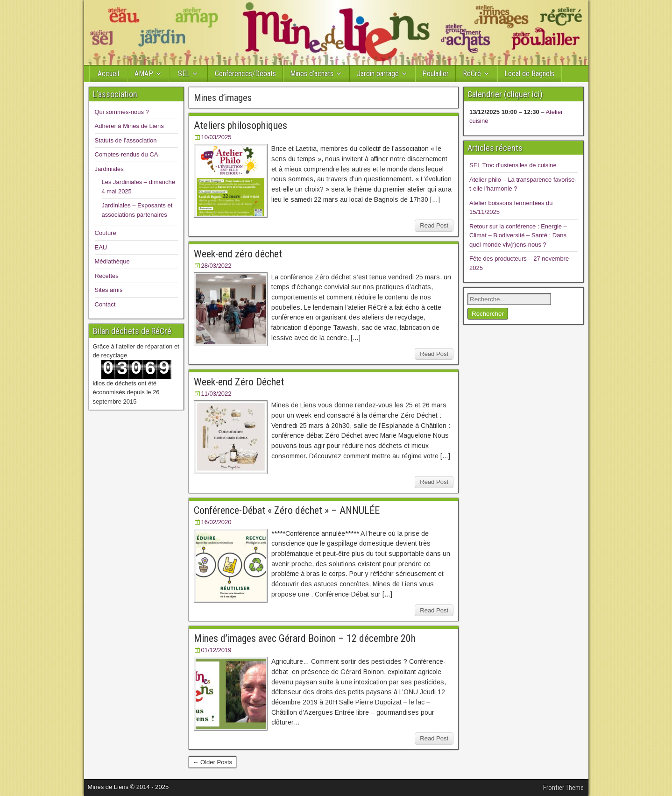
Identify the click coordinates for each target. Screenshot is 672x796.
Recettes (107, 276)
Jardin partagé (378, 74)
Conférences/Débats (245, 74)
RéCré (472, 74)
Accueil (108, 74)
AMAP (144, 74)
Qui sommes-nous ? (122, 112)
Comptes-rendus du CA (127, 154)
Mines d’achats (312, 74)
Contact (105, 304)
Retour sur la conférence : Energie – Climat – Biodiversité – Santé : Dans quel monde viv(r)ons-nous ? (518, 235)
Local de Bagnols (529, 74)
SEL (184, 74)
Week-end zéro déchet (238, 254)
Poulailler (435, 74)
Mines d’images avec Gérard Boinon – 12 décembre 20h (305, 638)
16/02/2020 (216, 522)
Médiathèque (112, 261)
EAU (101, 247)
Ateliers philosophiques (241, 125)
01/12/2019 (216, 650)
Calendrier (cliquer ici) (505, 94)
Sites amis (109, 290)
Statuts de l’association (126, 140)
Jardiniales (109, 169)
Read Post (434, 225)
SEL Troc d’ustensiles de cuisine (513, 165)
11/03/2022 (216, 394)
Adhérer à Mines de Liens (129, 126)
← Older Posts (213, 762)
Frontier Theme (563, 788)
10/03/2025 (216, 137)
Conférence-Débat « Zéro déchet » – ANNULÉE (287, 510)
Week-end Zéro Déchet (239, 382)
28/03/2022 (216, 266)
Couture (106, 233)
